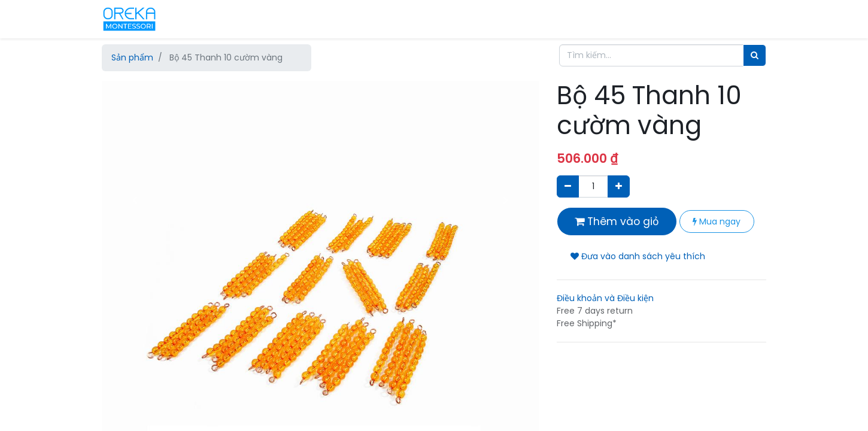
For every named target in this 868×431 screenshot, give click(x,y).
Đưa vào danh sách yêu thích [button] (638, 256)
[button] (135, 201)
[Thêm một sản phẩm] (619, 186)
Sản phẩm (132, 57)
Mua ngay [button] (717, 221)
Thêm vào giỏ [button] (617, 221)
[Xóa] (568, 186)
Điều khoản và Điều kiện (605, 298)
